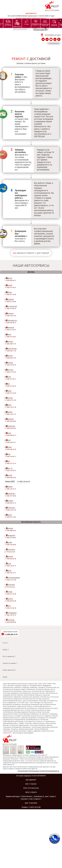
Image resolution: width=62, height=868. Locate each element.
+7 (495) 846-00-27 (10, 280)
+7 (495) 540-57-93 (10, 358)
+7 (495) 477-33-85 (10, 302)
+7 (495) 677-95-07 (10, 337)
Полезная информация (23, 771)
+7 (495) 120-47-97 (10, 615)
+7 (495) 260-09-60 (10, 421)
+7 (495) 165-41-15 (10, 566)
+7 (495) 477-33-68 (10, 294)
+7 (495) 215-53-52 (10, 372)
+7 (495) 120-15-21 (10, 489)
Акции (5, 677)
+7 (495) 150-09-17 (10, 456)
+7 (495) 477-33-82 (10, 496)
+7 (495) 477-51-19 (10, 463)
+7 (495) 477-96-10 (10, 386)
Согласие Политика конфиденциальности (50, 771)
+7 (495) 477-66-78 (10, 608)
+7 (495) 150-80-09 (10, 545)
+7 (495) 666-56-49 (10, 559)
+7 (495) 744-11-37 (10, 414)
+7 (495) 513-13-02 (10, 517)
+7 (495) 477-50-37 (10, 287)
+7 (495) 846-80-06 (10, 622)
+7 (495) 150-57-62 (10, 316)
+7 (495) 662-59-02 (10, 428)
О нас (5, 643)
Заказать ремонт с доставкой (33, 253)
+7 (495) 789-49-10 (10, 323)
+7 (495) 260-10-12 (10, 503)
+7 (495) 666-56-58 (10, 601)
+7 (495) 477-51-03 (10, 400)
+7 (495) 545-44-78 (10, 449)
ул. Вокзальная (10, 587)
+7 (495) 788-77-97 (10, 344)
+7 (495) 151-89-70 (10, 309)
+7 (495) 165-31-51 (10, 573)
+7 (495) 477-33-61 (10, 330)
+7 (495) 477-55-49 (10, 594)
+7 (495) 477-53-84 (10, 393)
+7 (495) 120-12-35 (10, 407)
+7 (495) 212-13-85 (10, 580)
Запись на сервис (9, 663)
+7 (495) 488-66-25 (10, 530)
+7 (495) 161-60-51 (10, 471)
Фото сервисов (8, 656)
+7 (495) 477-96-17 (10, 379)
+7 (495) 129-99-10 (10, 365)
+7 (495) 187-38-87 (10, 538)
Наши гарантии (9, 670)
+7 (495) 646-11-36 (10, 351)
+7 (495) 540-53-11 (10, 442)
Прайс (5, 650)
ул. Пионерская (10, 552)
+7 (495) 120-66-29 (23, 482)
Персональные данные (34, 771)
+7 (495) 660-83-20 (10, 477)
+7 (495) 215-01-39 (10, 510)
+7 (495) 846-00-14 (10, 435)
